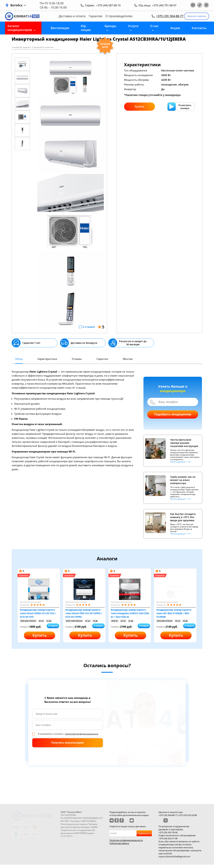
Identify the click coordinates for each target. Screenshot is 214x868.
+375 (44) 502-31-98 (168, 838)
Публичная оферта (119, 843)
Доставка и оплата (72, 16)
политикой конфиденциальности (82, 734)
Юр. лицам (86, 28)
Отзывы (77, 359)
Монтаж (128, 359)
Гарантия (95, 16)
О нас (154, 26)
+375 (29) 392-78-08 (168, 832)
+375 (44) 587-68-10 (108, 5)
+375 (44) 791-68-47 (164, 5)
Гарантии (102, 359)
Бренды (111, 26)
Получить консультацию (68, 743)
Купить (140, 107)
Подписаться (144, 833)
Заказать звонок (197, 16)
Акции (175, 28)
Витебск (18, 5)
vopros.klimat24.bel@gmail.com (174, 856)
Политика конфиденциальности (126, 840)
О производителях (119, 16)
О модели (53, 626)
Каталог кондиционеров (20, 28)
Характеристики (47, 359)
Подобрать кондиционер (173, 414)
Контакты (199, 28)
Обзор (19, 359)
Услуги (133, 26)
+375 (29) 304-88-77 (170, 16)
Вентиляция (60, 28)
